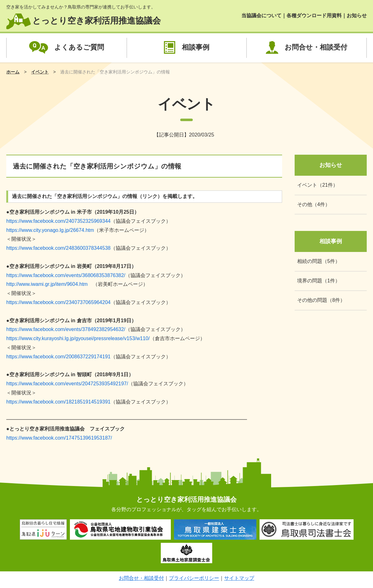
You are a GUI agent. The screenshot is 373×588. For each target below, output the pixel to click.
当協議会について (261, 16)
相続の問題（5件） (319, 261)
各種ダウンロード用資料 (314, 16)
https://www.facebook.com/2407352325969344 (58, 221)
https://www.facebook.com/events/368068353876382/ (66, 275)
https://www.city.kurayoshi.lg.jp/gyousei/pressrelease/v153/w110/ (78, 338)
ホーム (13, 72)
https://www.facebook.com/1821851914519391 (58, 402)
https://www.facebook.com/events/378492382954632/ (66, 329)
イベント (40, 72)
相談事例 (196, 47)
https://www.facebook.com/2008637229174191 (58, 357)
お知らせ (357, 16)
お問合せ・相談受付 (316, 47)
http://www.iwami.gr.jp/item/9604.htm (47, 284)
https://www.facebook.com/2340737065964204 (58, 302)
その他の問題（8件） (321, 300)
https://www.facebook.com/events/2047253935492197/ (67, 384)
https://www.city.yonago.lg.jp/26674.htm (50, 230)
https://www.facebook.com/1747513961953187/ (59, 438)
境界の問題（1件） (319, 281)
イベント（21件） (318, 185)
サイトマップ (239, 578)
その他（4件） (314, 204)
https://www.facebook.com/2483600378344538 (58, 248)
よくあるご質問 (79, 47)
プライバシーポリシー (194, 578)
